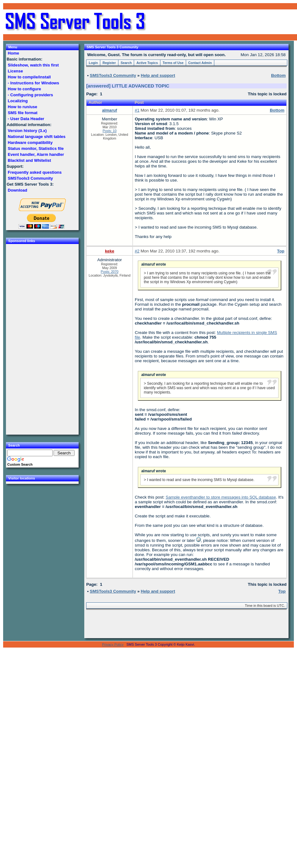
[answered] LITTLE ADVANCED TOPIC (128, 86)
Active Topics (147, 63)
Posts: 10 (110, 131)
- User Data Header (26, 119)
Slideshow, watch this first (33, 65)
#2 (137, 251)
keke (110, 251)
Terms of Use (173, 63)
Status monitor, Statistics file (36, 148)
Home (13, 53)
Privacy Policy (113, 644)
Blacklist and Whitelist (29, 160)
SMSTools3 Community (30, 178)
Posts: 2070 (110, 272)
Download (17, 190)
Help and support (158, 75)
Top (281, 251)
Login (93, 63)
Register (109, 63)
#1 (137, 110)
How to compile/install (29, 77)
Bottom (277, 110)
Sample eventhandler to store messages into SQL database (221, 497)
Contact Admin (200, 63)
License (15, 71)
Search (126, 63)
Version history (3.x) (27, 131)
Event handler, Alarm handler (36, 154)
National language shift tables (36, 137)
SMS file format (23, 113)
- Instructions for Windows (33, 83)
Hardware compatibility (30, 143)
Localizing (18, 101)
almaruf (110, 110)
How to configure (24, 89)
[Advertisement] (222, 22)
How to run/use (22, 107)
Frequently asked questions (35, 172)
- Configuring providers (30, 95)
